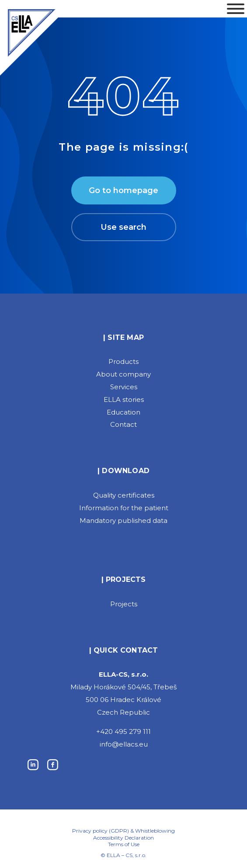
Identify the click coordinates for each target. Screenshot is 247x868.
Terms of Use (124, 844)
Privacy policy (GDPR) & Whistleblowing (123, 831)
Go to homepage (123, 190)
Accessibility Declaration (123, 838)
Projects (124, 604)
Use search (123, 227)
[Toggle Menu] (236, 9)
